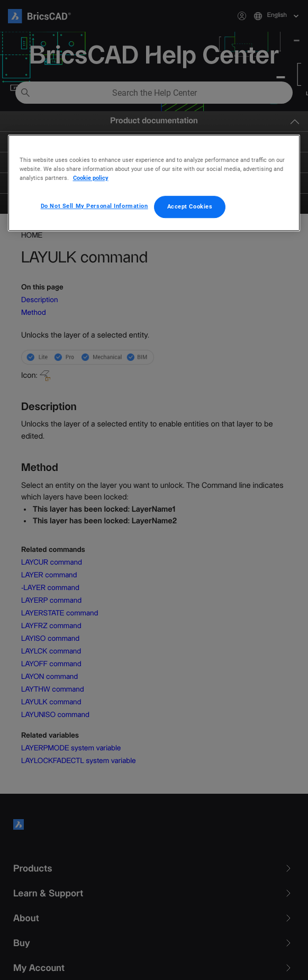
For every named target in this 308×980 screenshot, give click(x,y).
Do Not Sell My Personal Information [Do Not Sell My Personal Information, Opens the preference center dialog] (94, 206)
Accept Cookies (190, 206)
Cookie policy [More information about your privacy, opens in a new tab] (91, 178)
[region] (154, 183)
